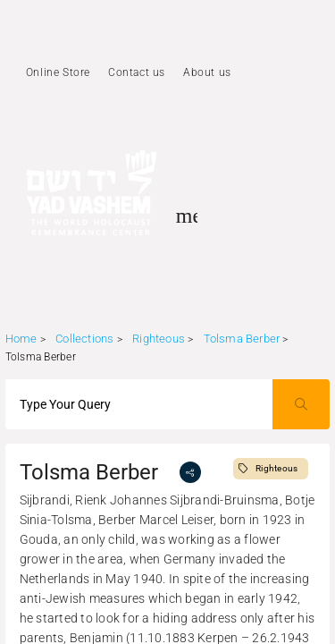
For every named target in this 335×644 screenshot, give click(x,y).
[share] (190, 472)
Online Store (58, 72)
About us (207, 72)
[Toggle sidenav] (187, 216)
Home (21, 339)
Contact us (137, 72)
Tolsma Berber (243, 339)
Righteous (159, 339)
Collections (84, 339)
